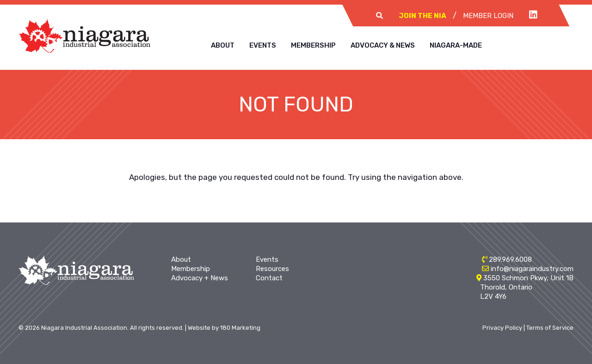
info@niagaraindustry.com (532, 269)
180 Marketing (240, 328)
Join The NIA (422, 16)
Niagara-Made (456, 45)
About (223, 45)
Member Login (488, 16)
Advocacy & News (383, 45)
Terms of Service (550, 328)
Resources (272, 269)
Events (263, 45)
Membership (313, 45)
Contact (269, 278)
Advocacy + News (200, 278)
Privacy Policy (502, 328)
